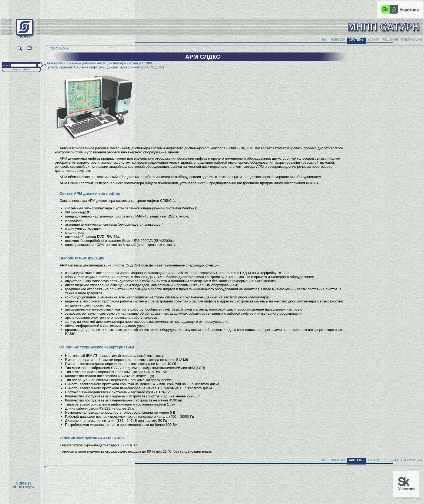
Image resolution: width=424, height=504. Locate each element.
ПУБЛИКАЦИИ (411, 39)
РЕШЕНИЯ (390, 39)
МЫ (325, 39)
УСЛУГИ (373, 39)
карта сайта (21, 70)
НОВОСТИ (338, 39)
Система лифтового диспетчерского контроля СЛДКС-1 (119, 67)
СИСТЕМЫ (357, 39)
